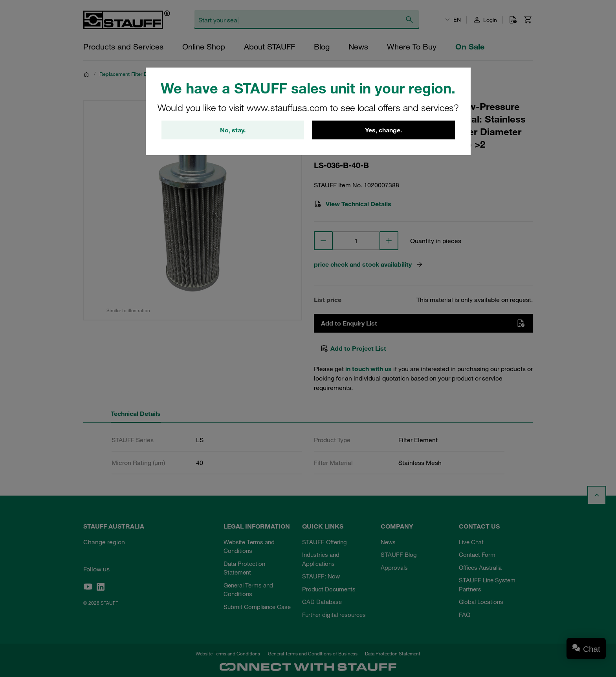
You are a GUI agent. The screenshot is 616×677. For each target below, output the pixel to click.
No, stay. (233, 130)
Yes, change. (383, 130)
